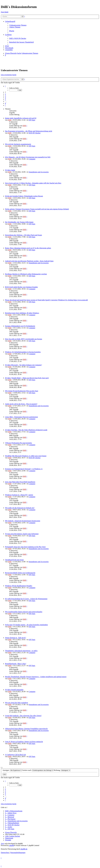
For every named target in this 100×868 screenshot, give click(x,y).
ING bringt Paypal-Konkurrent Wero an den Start (22, 391)
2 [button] (5, 94)
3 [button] (5, 96)
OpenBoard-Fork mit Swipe (14, 560)
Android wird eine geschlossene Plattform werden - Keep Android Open (29, 261)
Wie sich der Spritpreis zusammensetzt (18, 144)
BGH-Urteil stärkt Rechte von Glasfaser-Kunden (21, 287)
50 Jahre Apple (10, 170)
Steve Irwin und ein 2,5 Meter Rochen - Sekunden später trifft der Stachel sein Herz (33, 183)
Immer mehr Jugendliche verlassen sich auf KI (21, 118)
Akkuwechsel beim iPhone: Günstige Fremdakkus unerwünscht (26, 729)
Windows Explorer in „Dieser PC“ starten (19, 495)
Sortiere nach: (38, 770)
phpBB (12, 845)
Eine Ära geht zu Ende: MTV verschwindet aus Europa (24, 339)
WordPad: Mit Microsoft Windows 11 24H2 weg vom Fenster (26, 456)
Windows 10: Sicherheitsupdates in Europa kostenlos (23, 352)
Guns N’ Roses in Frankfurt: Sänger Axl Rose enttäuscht (24, 742)
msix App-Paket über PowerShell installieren (20, 482)
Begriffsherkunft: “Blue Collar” (16, 664)
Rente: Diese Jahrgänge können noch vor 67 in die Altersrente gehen (28, 248)
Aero (3, 844)
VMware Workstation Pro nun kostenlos (18, 443)
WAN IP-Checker (35, 133)
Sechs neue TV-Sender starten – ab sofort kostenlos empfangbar (26, 625)
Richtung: (62, 770)
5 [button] (5, 100)
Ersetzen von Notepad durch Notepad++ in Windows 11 (24, 469)
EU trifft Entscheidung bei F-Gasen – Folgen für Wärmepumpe (26, 599)
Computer (32, 159)
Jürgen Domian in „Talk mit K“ (16, 638)
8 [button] (5, 103)
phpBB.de (24, 849)
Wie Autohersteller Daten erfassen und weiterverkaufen (24, 612)
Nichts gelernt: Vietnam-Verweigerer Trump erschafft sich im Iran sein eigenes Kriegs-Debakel (37, 209)
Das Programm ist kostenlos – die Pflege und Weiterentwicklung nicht (29, 131)
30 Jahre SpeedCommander (14, 690)
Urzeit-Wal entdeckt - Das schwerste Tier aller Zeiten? (23, 716)
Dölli (10, 120)
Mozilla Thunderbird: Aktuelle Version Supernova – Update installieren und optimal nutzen (36, 677)
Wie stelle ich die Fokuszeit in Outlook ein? (20, 508)
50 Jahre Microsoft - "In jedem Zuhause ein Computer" (24, 365)
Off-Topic (32, 120)
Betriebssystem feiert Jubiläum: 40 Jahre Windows (22, 313)
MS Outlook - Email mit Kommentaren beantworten (23, 521)
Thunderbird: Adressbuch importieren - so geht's (21, 651)
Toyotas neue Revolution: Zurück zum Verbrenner (22, 534)
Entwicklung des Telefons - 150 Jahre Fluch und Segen (23, 235)
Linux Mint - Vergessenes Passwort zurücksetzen (21, 417)
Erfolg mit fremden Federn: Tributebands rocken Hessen (24, 196)
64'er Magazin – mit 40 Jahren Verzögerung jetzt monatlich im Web (28, 157)
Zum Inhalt (5, 12)
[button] (5, 86)
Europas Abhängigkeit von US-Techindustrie (20, 326)
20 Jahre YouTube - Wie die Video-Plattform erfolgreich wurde (26, 430)
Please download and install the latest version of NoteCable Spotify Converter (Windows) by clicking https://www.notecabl (46, 300)
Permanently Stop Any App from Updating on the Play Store (25, 547)
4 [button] (5, 98)
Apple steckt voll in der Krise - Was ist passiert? (21, 404)
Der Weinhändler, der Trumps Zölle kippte (19, 222)
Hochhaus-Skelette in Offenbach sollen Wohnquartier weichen (26, 274)
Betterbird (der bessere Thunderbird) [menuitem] (22, 42)
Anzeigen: (12, 770)
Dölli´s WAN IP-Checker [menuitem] (18, 38)
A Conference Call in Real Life (15, 755)
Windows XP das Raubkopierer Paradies (19, 586)
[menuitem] (18, 25)
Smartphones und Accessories (39, 172)
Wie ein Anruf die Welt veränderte (16, 703)
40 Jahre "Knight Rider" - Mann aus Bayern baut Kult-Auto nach (27, 378)
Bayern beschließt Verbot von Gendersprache (20, 573)
